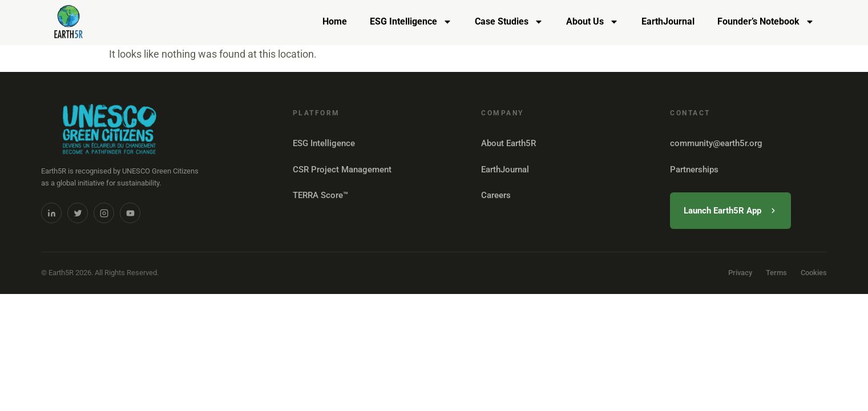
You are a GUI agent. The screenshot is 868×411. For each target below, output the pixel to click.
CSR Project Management (342, 170)
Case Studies (509, 22)
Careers (496, 195)
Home (335, 21)
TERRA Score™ (320, 195)
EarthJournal (668, 21)
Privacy (740, 273)
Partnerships (694, 170)
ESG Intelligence (411, 22)
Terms (776, 273)
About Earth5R (508, 143)
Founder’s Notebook (766, 22)
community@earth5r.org (716, 143)
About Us (592, 22)
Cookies (814, 273)
